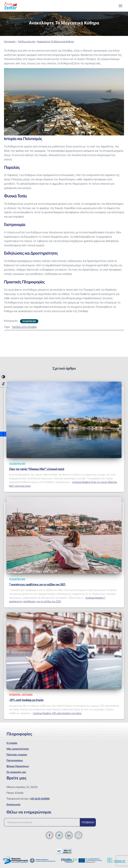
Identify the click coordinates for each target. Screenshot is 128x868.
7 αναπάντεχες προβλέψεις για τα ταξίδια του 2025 (37, 584)
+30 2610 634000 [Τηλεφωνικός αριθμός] (39, 799)
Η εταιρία (12, 743)
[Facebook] (3, 434)
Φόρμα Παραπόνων (18, 766)
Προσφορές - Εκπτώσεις (21, 695)
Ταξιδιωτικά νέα (26, 42)
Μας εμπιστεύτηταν (18, 749)
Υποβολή (88, 822)
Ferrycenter (10, 42)
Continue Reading (57, 713)
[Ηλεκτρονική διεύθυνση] (44, 822)
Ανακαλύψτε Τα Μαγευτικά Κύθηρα (55, 42)
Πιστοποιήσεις (15, 760)
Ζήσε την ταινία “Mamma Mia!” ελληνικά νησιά (36, 469)
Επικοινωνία (13, 804)
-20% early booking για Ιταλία (26, 700)
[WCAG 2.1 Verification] (64, 851)
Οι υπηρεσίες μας (16, 772)
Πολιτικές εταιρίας (17, 754)
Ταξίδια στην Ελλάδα (24, 327)
